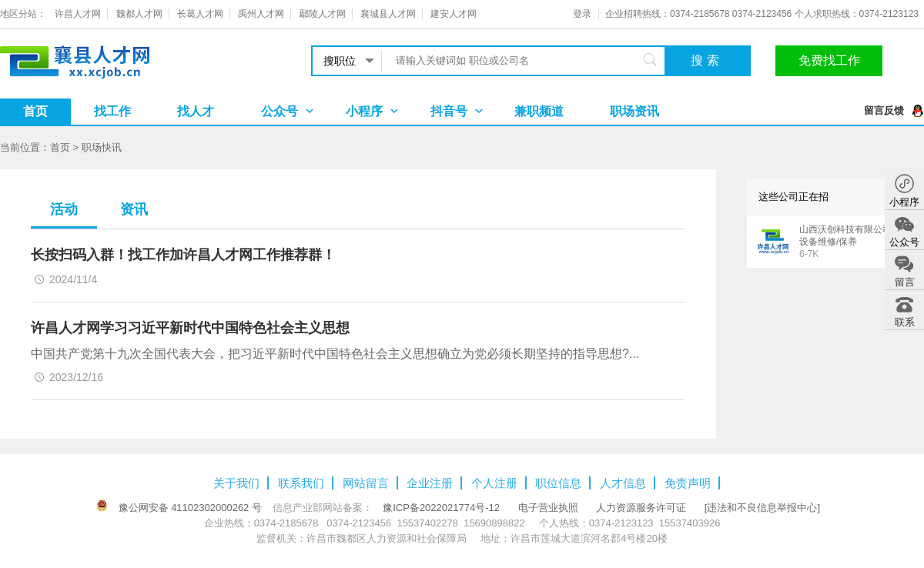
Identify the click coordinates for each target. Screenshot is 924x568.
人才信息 (623, 483)
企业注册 (430, 483)
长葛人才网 (200, 14)
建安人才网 (454, 14)
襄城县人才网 (388, 14)
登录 (582, 14)
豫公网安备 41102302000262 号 (190, 508)
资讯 (134, 209)
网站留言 (366, 483)
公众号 (280, 111)
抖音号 (449, 111)
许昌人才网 (78, 14)
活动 (64, 209)
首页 (35, 111)
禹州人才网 (261, 14)
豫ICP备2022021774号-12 (441, 508)
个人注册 (494, 483)
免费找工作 (829, 60)
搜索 (707, 60)
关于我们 (236, 483)
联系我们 (301, 483)
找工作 (112, 111)
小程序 (364, 111)
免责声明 (688, 483)
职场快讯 (102, 147)
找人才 (196, 111)
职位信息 (558, 483)
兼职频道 (539, 111)
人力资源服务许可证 (641, 508)
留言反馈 (884, 110)
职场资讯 (634, 111)
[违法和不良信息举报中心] (762, 508)
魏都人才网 (139, 14)
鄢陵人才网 (323, 14)
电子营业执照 (548, 508)
